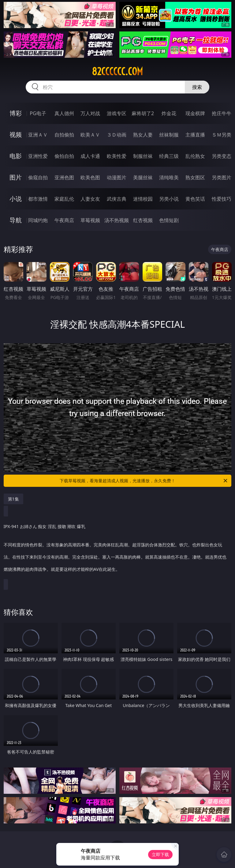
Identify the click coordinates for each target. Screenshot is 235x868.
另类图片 (222, 177)
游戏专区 (117, 113)
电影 (16, 156)
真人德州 (64, 113)
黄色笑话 (195, 199)
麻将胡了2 (143, 113)
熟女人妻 (143, 135)
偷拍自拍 (64, 156)
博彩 (16, 113)
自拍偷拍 (64, 135)
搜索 (197, 87)
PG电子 (38, 113)
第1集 (13, 499)
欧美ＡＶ (90, 135)
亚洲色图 (64, 177)
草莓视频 (90, 220)
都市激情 (38, 199)
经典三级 (169, 156)
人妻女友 (90, 199)
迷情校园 (143, 199)
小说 (16, 199)
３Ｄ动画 (117, 135)
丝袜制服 (169, 135)
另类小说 (169, 199)
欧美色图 (90, 177)
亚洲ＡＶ (38, 135)
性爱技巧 (222, 199)
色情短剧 (169, 220)
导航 (16, 220)
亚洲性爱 (38, 156)
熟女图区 (195, 177)
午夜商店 (64, 220)
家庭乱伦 (64, 199)
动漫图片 (117, 177)
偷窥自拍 (38, 177)
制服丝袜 (143, 156)
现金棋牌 (195, 113)
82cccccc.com (117, 71)
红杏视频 (143, 220)
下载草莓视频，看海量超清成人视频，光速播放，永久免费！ (144, 481)
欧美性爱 (117, 156)
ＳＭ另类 (222, 135)
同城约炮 (38, 220)
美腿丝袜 (143, 177)
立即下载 (160, 854)
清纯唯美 (169, 177)
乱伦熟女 (195, 156)
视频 (16, 135)
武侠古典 (117, 199)
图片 (16, 177)
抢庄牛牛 (222, 113)
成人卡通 (90, 156)
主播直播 (195, 135)
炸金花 (169, 113)
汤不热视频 (117, 220)
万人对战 (90, 113)
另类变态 (222, 156)
